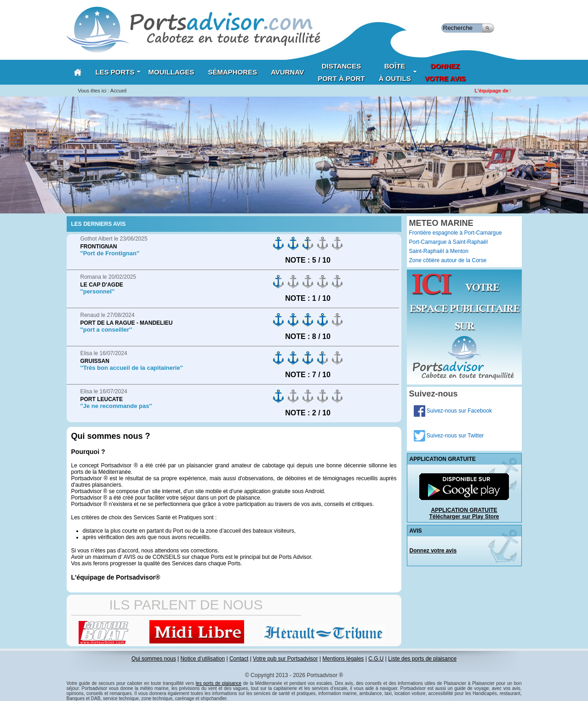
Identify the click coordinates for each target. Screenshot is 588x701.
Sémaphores (233, 72)
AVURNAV (287, 72)
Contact (239, 659)
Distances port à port (341, 72)
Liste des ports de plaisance (422, 659)
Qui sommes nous (154, 659)
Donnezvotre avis (445, 72)
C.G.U (376, 659)
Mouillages (171, 72)
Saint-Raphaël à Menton (439, 251)
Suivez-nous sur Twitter (449, 436)
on (279, 244)
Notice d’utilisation (203, 659)
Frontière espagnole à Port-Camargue (456, 233)
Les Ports (118, 72)
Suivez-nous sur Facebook (453, 411)
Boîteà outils (398, 72)
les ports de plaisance (219, 683)
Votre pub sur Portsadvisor (285, 659)
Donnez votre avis (433, 551)
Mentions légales (343, 659)
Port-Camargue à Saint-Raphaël (448, 242)
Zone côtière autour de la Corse (448, 260)
